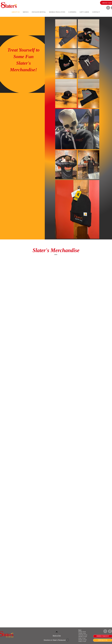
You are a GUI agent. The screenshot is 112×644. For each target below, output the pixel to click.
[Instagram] (108, 8)
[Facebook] (110, 631)
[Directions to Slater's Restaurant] (57, 640)
